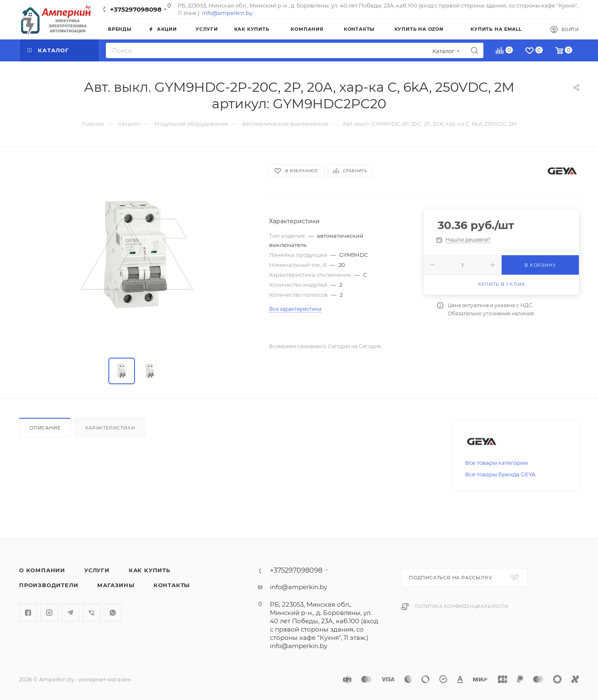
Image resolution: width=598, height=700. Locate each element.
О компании (42, 570)
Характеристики (110, 428)
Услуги (97, 570)
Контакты (172, 585)
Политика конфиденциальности (461, 606)
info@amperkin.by (227, 13)
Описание (45, 428)
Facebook (28, 613)
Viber (92, 613)
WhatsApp (113, 613)
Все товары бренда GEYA (500, 474)
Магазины (116, 585)
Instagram (49, 613)
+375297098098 (136, 9)
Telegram (70, 613)
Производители (49, 585)
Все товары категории (496, 463)
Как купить (149, 570)
